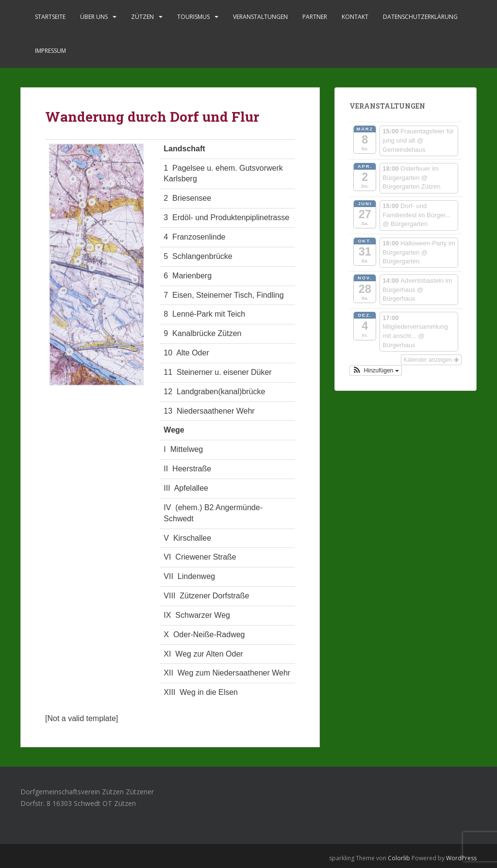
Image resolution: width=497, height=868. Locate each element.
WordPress (461, 858)
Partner (315, 17)
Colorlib (399, 858)
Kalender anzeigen (431, 360)
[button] (376, 370)
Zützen (142, 17)
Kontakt (355, 17)
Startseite (50, 17)
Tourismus (193, 17)
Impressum (50, 51)
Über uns (94, 17)
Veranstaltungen (260, 17)
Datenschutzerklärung (420, 17)
